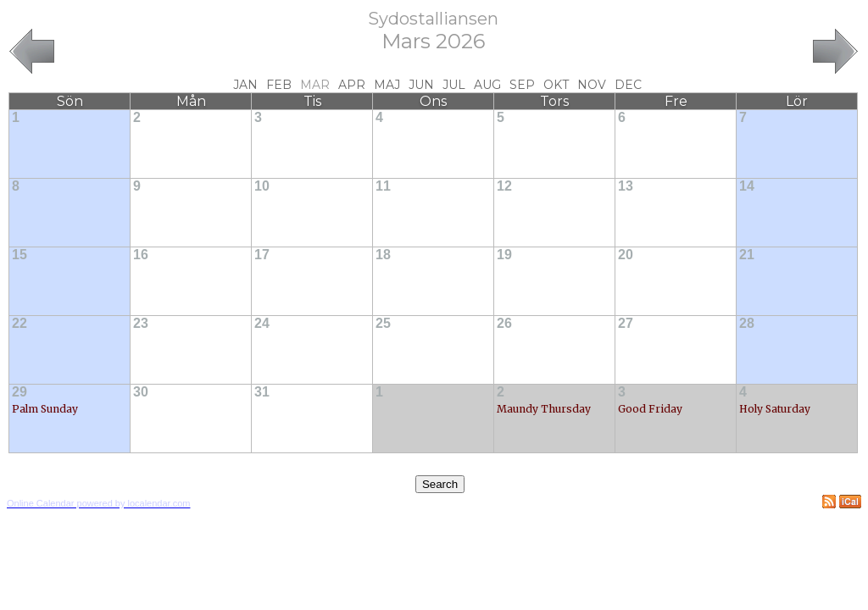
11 (383, 186)
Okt (556, 85)
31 (262, 392)
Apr (352, 85)
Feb (279, 85)
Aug (487, 85)
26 (504, 323)
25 (383, 323)
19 (504, 255)
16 (141, 255)
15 (19, 255)
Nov (592, 85)
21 (747, 255)
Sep (522, 85)
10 (262, 186)
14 (747, 186)
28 (747, 323)
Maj (387, 85)
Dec (628, 85)
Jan (245, 85)
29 (19, 392)
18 (383, 255)
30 (141, 392)
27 (626, 323)
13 (626, 186)
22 (19, 323)
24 (262, 323)
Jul (454, 85)
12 (504, 186)
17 (262, 255)
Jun (421, 85)
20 (626, 255)
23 (141, 323)
